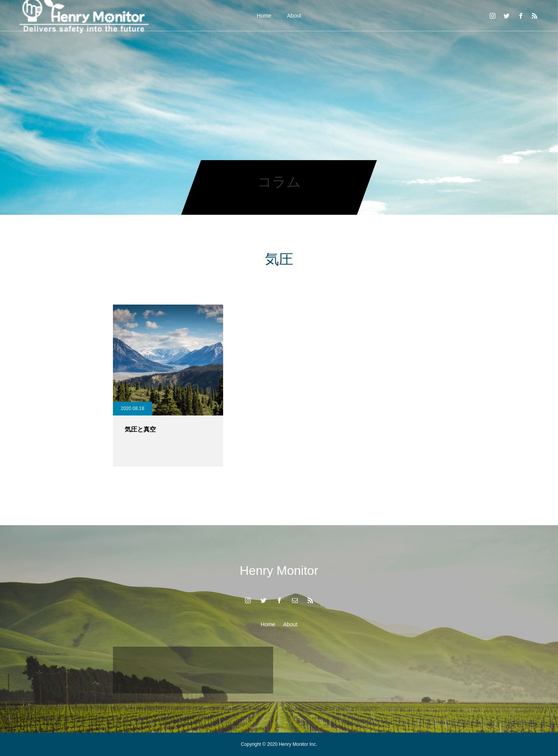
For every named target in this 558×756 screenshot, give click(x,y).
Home (264, 16)
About (294, 16)
